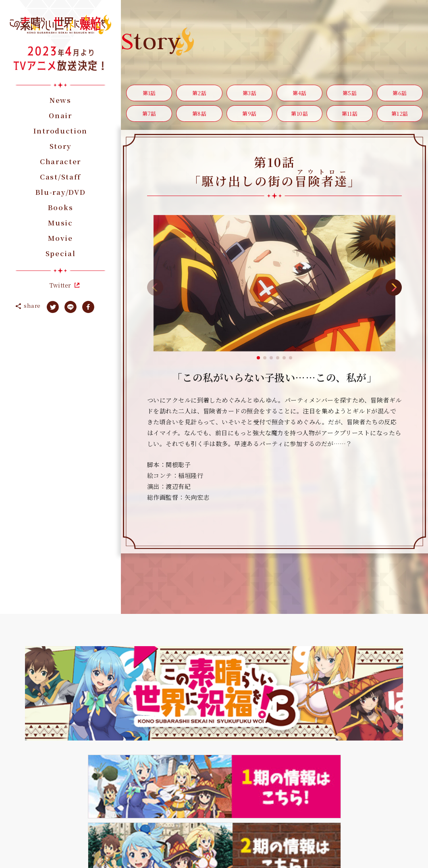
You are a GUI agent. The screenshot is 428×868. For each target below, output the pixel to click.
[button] (258, 365)
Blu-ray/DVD (61, 192)
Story (61, 146)
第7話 (149, 119)
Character (60, 161)
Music (60, 222)
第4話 (299, 95)
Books (61, 207)
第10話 (299, 119)
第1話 (149, 95)
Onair (60, 115)
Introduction (60, 130)
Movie (60, 238)
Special (61, 253)
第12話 (400, 119)
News (60, 100)
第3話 (249, 95)
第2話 (199, 95)
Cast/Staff (60, 176)
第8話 (199, 119)
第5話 (349, 95)
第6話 (400, 95)
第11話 (350, 119)
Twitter (60, 285)
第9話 (249, 119)
